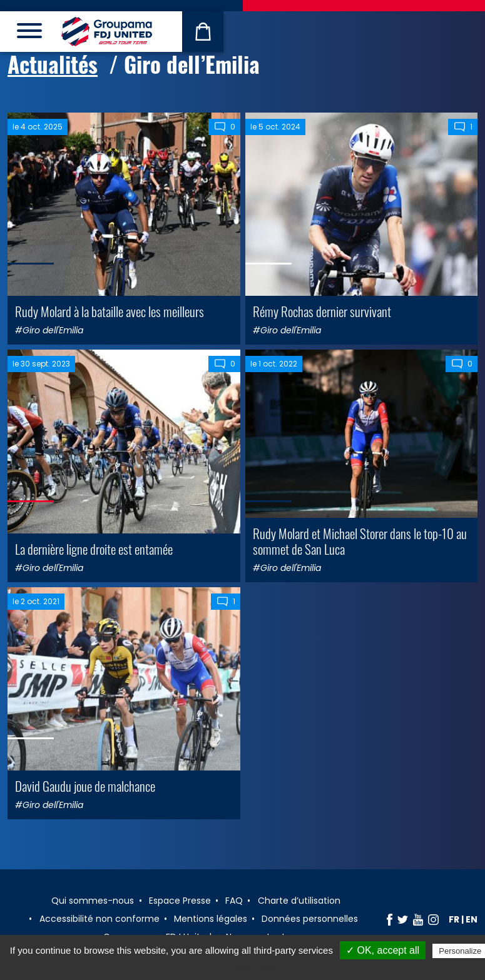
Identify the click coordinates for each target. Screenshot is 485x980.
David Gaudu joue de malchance (85, 786)
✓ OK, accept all (383, 950)
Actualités (53, 64)
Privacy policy (249, 967)
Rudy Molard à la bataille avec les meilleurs (110, 311)
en (472, 919)
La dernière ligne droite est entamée (94, 549)
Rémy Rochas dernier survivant (322, 311)
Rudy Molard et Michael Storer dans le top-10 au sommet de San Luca (360, 541)
